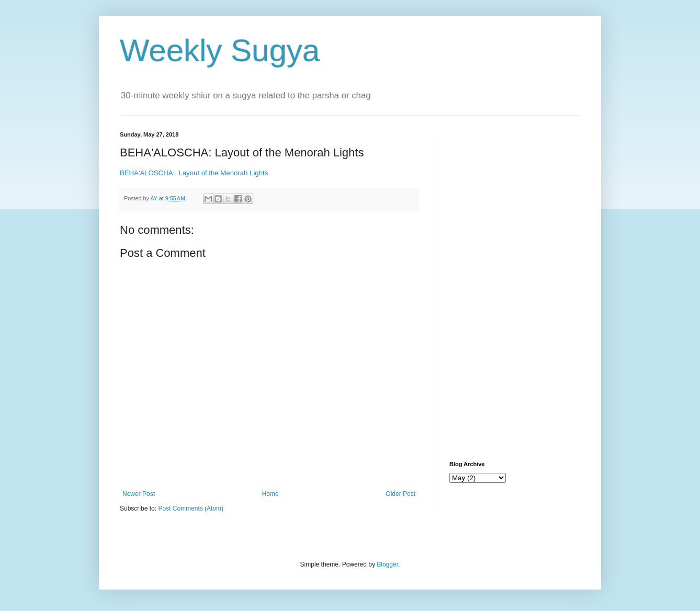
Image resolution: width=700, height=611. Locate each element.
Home (270, 494)
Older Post (400, 494)
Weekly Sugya (220, 50)
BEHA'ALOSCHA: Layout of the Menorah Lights (194, 173)
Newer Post (139, 494)
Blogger (387, 564)
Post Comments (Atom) (191, 508)
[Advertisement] (515, 288)
